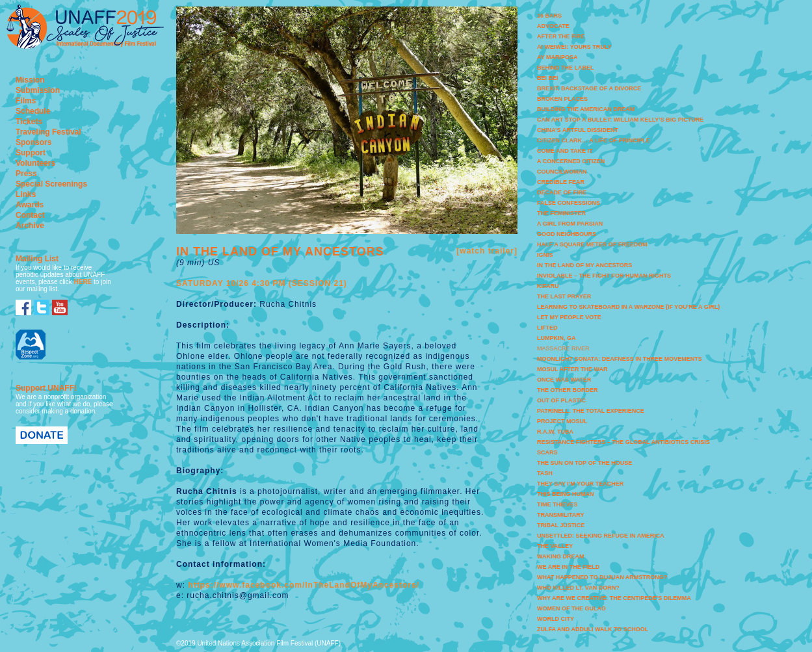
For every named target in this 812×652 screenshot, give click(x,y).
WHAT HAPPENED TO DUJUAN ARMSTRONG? (602, 577)
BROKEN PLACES (562, 99)
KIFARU (548, 286)
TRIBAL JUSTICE (561, 525)
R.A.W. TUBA (555, 432)
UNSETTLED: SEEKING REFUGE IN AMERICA (601, 536)
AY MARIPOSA (557, 57)
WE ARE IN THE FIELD (568, 567)
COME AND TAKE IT (565, 151)
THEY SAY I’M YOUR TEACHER (580, 484)
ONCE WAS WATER (564, 380)
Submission (38, 90)
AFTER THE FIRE (561, 36)
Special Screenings (51, 184)
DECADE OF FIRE (562, 192)
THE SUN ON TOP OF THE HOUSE (584, 463)
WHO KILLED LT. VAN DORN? (578, 588)
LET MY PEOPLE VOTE (569, 317)
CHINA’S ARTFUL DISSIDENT (578, 130)
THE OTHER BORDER (568, 390)
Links (26, 194)
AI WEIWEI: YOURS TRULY (574, 47)
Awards (30, 205)
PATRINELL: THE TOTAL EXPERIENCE (591, 411)
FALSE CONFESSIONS (569, 203)
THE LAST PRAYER (564, 296)
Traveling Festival (48, 132)
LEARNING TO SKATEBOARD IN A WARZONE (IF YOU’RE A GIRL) (628, 307)
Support (31, 153)
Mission (30, 80)
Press (26, 174)
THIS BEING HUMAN (566, 494)
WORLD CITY (556, 619)
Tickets (29, 122)
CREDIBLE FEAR (561, 182)
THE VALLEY (555, 546)
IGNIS (545, 255)
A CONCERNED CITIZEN (571, 161)
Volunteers (35, 163)
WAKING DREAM (561, 556)
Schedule (33, 111)
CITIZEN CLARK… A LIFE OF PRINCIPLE (594, 140)
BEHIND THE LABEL (566, 68)
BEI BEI (548, 78)
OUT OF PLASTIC (561, 400)
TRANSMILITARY (561, 515)
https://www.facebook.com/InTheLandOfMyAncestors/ (304, 585)
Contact (30, 215)
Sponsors (33, 142)
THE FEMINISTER (561, 213)
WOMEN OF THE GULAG (571, 608)
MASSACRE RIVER (563, 348)
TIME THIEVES (557, 504)
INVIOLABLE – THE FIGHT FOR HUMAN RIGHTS (604, 276)
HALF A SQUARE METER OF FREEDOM (592, 244)
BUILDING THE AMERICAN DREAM (586, 109)
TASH (545, 473)
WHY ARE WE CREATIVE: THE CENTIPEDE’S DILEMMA (614, 598)
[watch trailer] (487, 251)
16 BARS (549, 16)
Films (26, 101)
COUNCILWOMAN (562, 172)
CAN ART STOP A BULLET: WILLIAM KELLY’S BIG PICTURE (620, 120)
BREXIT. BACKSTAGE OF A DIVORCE (589, 88)
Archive (30, 226)
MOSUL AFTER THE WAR (572, 369)
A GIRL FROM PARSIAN (570, 224)
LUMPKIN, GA (557, 338)
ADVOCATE (553, 26)
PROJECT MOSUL (562, 421)
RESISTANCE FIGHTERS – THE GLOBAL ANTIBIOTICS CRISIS (623, 442)
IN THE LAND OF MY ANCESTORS (584, 265)
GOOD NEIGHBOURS (567, 234)
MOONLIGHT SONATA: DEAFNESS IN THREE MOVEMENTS (620, 359)
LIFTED (547, 328)
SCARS (547, 452)
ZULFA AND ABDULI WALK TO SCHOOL (593, 629)
